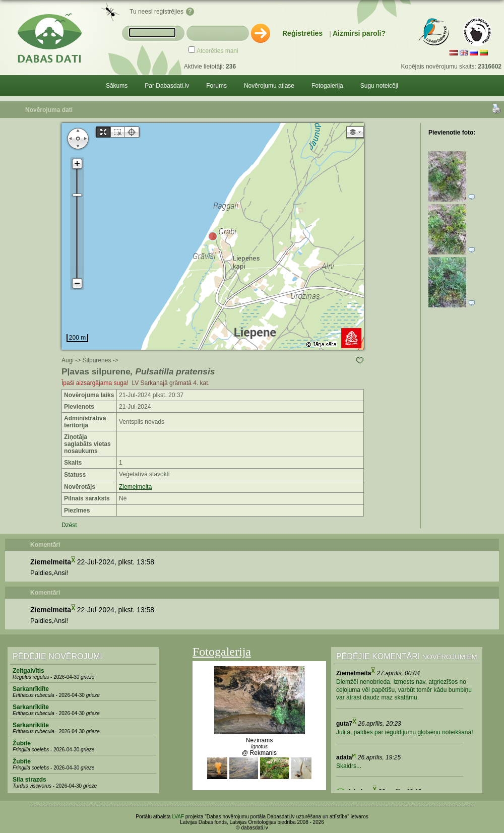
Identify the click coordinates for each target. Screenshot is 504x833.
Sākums (117, 86)
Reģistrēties (302, 33)
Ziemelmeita (135, 487)
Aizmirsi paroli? (359, 33)
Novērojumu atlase (269, 86)
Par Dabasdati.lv (167, 86)
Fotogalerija (327, 86)
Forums (216, 86)
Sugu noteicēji (379, 86)
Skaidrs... (349, 766)
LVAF (178, 817)
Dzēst (69, 525)
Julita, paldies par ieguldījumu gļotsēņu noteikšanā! (405, 732)
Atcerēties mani (217, 51)
